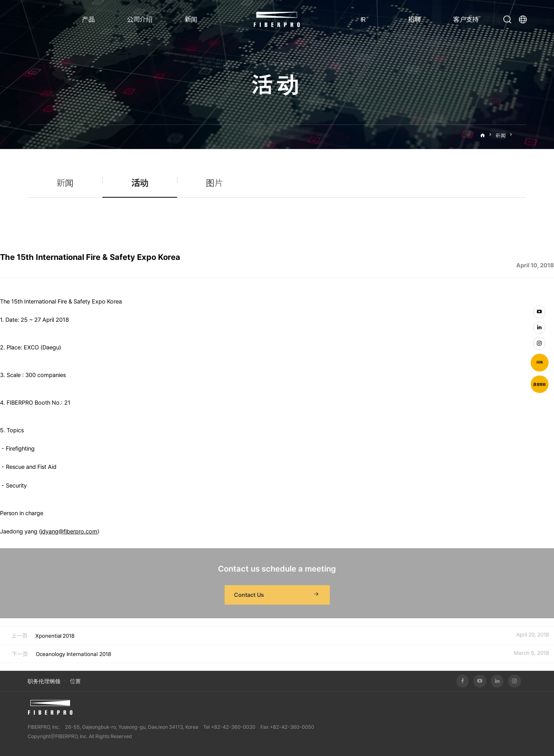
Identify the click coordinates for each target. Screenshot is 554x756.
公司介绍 (140, 19)
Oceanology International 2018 (73, 654)
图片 (215, 183)
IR (363, 19)
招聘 (414, 19)
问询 (540, 362)
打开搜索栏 (507, 19)
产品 (88, 19)
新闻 (191, 19)
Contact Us (277, 595)
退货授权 (539, 384)
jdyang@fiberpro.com (69, 531)
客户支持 (466, 19)
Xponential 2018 (55, 636)
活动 (521, 136)
